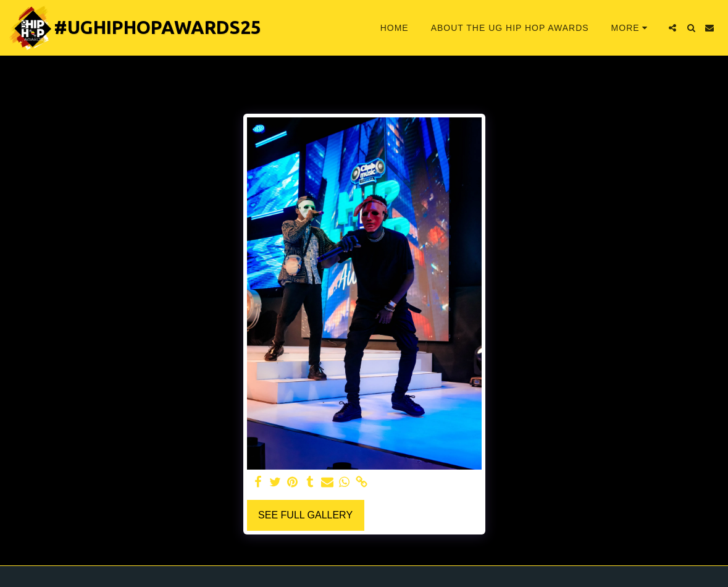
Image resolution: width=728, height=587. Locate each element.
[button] (672, 28)
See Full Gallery (305, 515)
